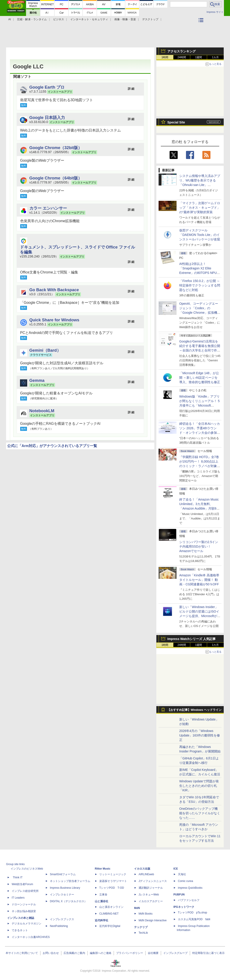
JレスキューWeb (149, 895)
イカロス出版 (142, 869)
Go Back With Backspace (54, 290)
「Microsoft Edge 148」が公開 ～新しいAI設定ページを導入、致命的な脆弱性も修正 (200, 378)
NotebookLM (42, 411)
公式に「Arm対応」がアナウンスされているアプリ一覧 (52, 446)
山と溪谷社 (102, 901)
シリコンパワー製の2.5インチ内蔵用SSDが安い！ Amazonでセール (199, 546)
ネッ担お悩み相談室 (24, 911)
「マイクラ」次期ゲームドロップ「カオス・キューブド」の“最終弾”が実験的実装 (200, 208)
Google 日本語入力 (47, 117)
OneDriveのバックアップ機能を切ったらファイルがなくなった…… (200, 813)
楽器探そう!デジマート (113, 881)
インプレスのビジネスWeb (27, 869)
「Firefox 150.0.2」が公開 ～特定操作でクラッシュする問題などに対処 (200, 285)
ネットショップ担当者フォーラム (70, 881)
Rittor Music (103, 869)
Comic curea (185, 881)
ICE (176, 869)
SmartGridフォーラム (63, 874)
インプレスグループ (175, 953)
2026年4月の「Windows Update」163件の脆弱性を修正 (200, 735)
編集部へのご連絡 (101, 953)
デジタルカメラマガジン (27, 924)
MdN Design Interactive (153, 920)
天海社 (182, 874)
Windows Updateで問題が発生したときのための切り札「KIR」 (199, 786)
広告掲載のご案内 (74, 953)
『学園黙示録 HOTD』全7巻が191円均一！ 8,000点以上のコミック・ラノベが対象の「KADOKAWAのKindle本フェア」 (200, 466)
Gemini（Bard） (45, 350)
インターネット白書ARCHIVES (31, 937)
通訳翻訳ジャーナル (151, 888)
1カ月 (216, 57)
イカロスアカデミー (151, 901)
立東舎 (103, 895)
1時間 (165, 57)
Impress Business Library (65, 888)
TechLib (143, 933)
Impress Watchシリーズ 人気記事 (191, 639)
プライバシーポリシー (130, 953)
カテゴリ (201, 26)
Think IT (18, 877)
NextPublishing (59, 926)
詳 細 (131, 89)
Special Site (176, 122)
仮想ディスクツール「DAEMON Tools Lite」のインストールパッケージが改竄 (200, 235)
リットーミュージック (113, 874)
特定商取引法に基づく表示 (208, 953)
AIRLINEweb (146, 874)
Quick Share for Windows (54, 320)
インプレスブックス (62, 919)
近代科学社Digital (110, 926)
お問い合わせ (51, 953)
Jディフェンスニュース (153, 881)
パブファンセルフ (189, 900)
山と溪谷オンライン (111, 907)
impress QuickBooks (190, 888)
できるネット (20, 930)
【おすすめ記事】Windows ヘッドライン (194, 710)
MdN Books (146, 914)
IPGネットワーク (184, 907)
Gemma (37, 380)
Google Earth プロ (47, 87)
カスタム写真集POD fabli (194, 919)
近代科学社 (102, 920)
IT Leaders (18, 898)
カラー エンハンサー (48, 208)
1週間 (199, 57)
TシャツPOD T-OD (112, 888)
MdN (137, 908)
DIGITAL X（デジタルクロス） (68, 901)
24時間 (182, 57)
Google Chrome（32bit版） (56, 148)
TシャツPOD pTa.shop (192, 913)
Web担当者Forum (22, 884)
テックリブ (141, 927)
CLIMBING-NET (109, 914)
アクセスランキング (181, 51)
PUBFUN (179, 895)
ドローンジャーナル (24, 904)
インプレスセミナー (62, 895)
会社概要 (153, 953)
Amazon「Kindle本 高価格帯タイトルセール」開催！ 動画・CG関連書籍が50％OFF (199, 580)
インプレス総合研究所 (25, 891)
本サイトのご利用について (22, 953)
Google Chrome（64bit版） (56, 178)
